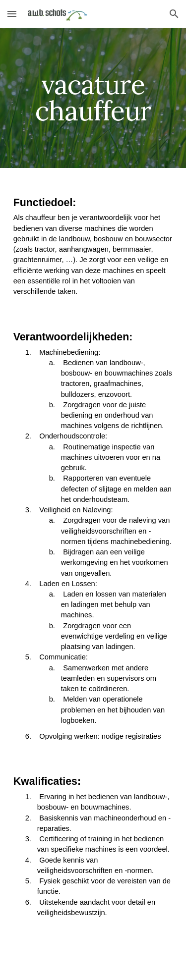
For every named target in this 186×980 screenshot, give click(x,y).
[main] (93, 98)
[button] (12, 14)
